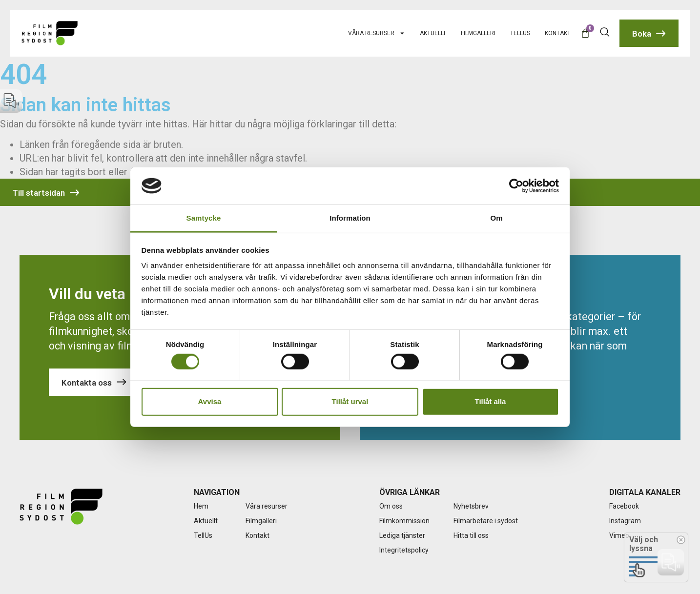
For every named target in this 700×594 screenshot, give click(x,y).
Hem (201, 506)
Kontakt (558, 33)
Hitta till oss (471, 535)
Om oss (391, 506)
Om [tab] (496, 218)
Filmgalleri (478, 33)
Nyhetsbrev (471, 506)
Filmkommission (404, 521)
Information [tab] (350, 218)
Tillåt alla (491, 401)
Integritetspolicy (404, 550)
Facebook (624, 506)
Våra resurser (377, 33)
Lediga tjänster (402, 535)
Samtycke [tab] (204, 218)
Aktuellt (433, 33)
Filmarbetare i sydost (486, 521)
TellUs (520, 33)
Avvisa (210, 401)
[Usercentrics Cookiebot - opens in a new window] (516, 186)
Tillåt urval (350, 401)
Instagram (625, 521)
